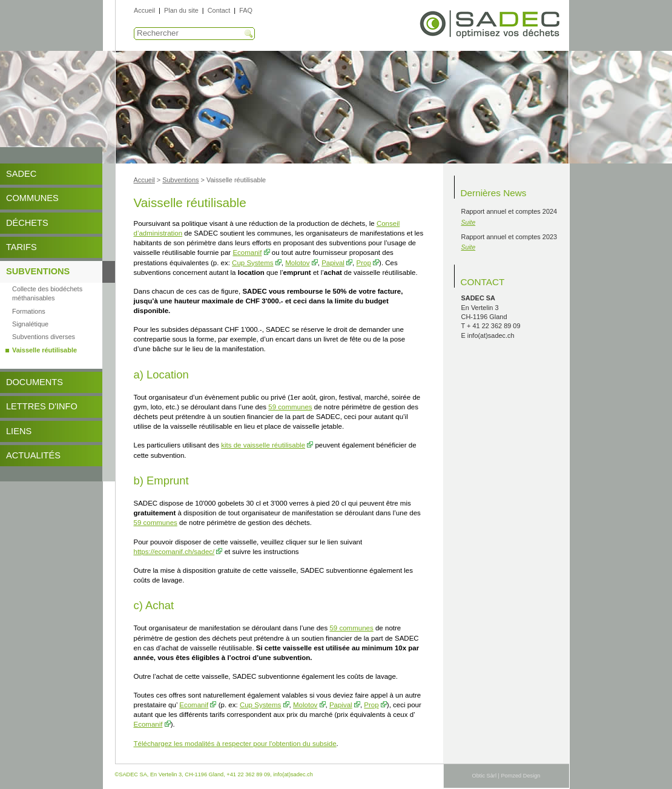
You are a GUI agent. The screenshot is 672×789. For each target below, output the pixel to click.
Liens (19, 431)
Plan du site (181, 10)
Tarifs (21, 247)
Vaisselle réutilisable (44, 350)
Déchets (27, 223)
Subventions (38, 271)
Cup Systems (252, 263)
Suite (469, 223)
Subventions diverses (44, 337)
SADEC (21, 174)
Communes (32, 198)
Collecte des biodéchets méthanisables (47, 293)
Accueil (144, 10)
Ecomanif (247, 253)
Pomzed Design (520, 776)
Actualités (33, 455)
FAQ (246, 10)
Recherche (249, 34)
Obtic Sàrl (484, 776)
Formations (29, 311)
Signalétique (30, 324)
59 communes (290, 407)
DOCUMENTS (35, 382)
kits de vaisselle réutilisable (263, 445)
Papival (333, 263)
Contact (219, 10)
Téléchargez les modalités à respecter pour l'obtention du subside (235, 744)
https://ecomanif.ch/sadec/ (174, 552)
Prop (364, 263)
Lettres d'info (42, 406)
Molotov (297, 263)
